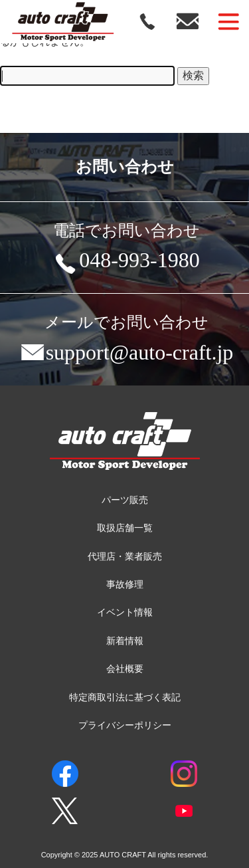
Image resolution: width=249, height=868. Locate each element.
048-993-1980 (126, 263)
